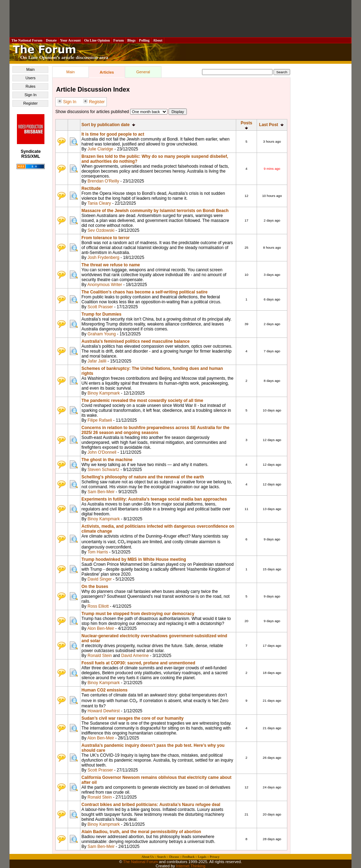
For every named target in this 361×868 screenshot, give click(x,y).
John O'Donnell (102, 452)
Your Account (70, 40)
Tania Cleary (99, 203)
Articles (107, 72)
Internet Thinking (191, 866)
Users (30, 78)
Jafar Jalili (97, 361)
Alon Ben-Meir (101, 628)
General (143, 72)
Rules (30, 86)
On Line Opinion (97, 40)
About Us (148, 857)
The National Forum (27, 40)
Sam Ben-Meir (101, 492)
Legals (202, 857)
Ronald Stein (100, 656)
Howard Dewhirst (103, 711)
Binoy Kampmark (103, 393)
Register (30, 103)
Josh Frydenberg (103, 258)
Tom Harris (98, 552)
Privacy (215, 857)
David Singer (100, 579)
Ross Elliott (98, 606)
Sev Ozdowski (101, 230)
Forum (118, 40)
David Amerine (135, 656)
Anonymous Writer (105, 285)
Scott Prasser (100, 307)
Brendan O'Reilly (103, 181)
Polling (144, 40)
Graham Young (102, 334)
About (158, 40)
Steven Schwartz (103, 470)
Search (162, 857)
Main (31, 69)
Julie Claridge (100, 149)
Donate (51, 40)
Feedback (188, 857)
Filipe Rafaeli (100, 420)
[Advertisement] (180, 19)
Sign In (30, 95)
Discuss (174, 857)
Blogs (131, 40)
